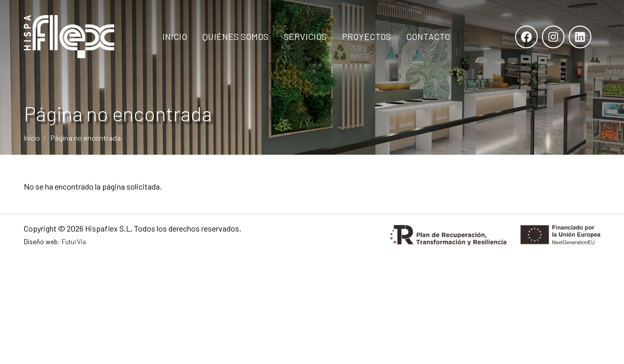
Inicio (175, 36)
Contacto (428, 36)
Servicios (305, 36)
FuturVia (74, 241)
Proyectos (366, 36)
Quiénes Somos (235, 36)
